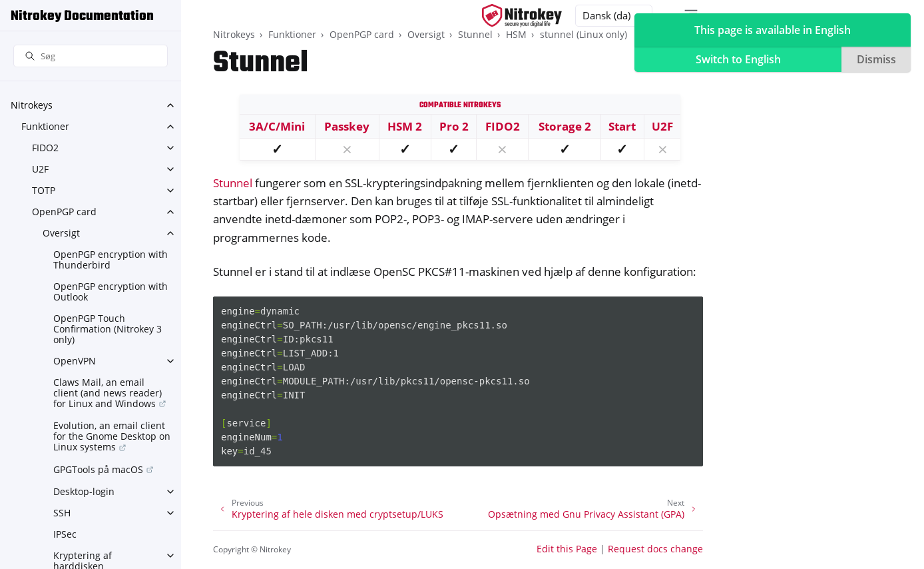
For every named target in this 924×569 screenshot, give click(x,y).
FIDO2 (45, 148)
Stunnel (475, 34)
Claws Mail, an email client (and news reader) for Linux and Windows (108, 393)
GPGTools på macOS (98, 469)
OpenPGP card (64, 212)
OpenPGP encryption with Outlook (111, 291)
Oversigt (61, 233)
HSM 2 (405, 126)
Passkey (347, 126)
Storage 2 (565, 126)
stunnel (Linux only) (583, 34)
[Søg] (91, 56)
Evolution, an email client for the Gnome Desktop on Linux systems (112, 436)
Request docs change (655, 549)
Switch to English (738, 59)
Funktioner (45, 126)
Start (622, 126)
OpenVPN (75, 361)
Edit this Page (567, 549)
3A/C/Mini (277, 126)
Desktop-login (84, 491)
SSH (62, 513)
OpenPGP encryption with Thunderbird (111, 260)
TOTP (44, 190)
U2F (40, 169)
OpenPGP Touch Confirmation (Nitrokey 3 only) (108, 329)
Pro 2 (454, 126)
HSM (516, 34)
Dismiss (876, 59)
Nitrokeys (32, 105)
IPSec (65, 534)
